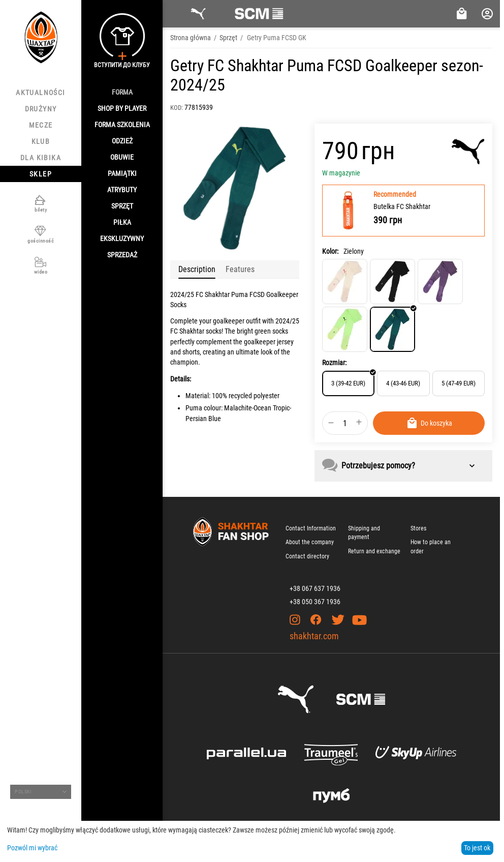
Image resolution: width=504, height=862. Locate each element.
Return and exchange (374, 551)
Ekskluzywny (122, 239)
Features (240, 269)
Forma (122, 92)
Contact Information (311, 528)
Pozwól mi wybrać (32, 848)
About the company (310, 542)
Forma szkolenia (122, 125)
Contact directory (307, 556)
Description (197, 269)
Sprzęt (122, 206)
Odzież (122, 141)
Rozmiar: (334, 363)
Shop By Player (122, 108)
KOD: (177, 108)
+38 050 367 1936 (315, 602)
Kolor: (330, 251)
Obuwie (122, 157)
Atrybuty (122, 190)
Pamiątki (122, 173)
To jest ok (477, 848)
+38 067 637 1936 (315, 588)
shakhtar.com (314, 636)
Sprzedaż (122, 255)
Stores (418, 528)
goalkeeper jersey (269, 342)
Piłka (122, 222)
